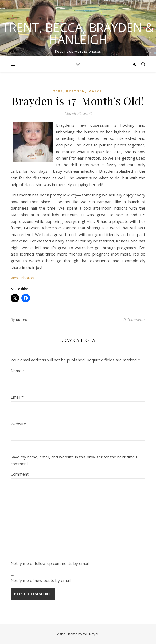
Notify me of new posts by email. (41, 580)
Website (18, 424)
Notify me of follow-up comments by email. (50, 563)
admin (22, 319)
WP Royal (91, 634)
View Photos (22, 278)
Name (18, 371)
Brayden (76, 91)
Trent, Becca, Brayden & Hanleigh (78, 33)
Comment (20, 474)
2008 (58, 91)
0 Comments (134, 319)
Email (17, 397)
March (96, 91)
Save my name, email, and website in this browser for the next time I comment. (74, 460)
